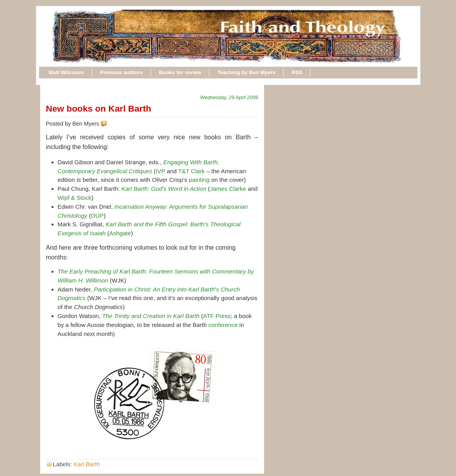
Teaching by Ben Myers (246, 72)
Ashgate (120, 233)
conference (223, 325)
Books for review (180, 72)
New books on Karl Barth (99, 108)
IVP (160, 171)
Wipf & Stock (75, 198)
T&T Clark (192, 171)
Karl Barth (87, 464)
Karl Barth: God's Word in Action (164, 189)
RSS (297, 72)
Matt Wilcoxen (66, 72)
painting (199, 180)
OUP (97, 216)
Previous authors (121, 72)
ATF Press (217, 316)
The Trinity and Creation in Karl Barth (151, 316)
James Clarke (228, 189)
